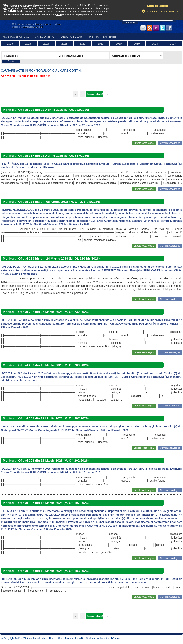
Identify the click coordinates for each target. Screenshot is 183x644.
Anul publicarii (72, 37)
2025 (28, 44)
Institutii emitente (102, 37)
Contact (116, 638)
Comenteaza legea (170, 143)
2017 (173, 44)
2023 (64, 44)
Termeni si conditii (74, 638)
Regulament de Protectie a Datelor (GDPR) (73, 5)
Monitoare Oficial (16, 37)
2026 (10, 44)
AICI (59, 14)
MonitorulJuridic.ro (38, 638)
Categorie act (45, 37)
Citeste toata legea (144, 143)
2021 (101, 44)
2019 (137, 44)
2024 (46, 44)
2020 (119, 44)
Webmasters (103, 638)
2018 (155, 44)
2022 (82, 44)
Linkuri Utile (56, 638)
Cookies (90, 638)
